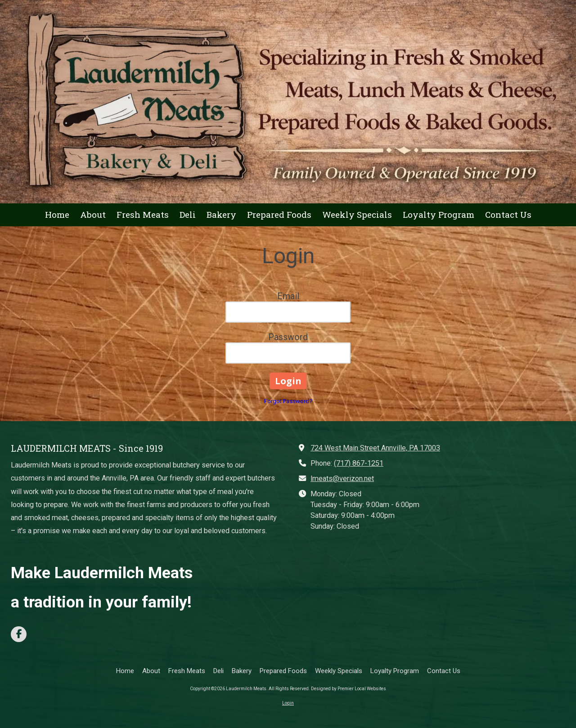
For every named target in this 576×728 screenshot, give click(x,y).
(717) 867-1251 (359, 463)
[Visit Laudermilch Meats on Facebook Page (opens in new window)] (19, 634)
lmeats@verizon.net (342, 479)
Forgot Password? (288, 401)
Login (288, 703)
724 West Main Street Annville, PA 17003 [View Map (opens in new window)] (375, 448)
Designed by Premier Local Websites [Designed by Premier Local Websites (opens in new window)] (349, 689)
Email (288, 296)
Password (288, 337)
